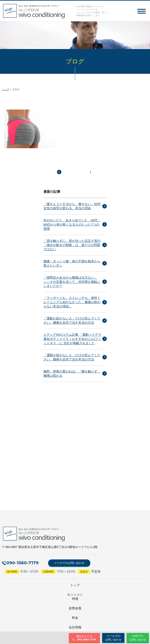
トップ (6, 89)
